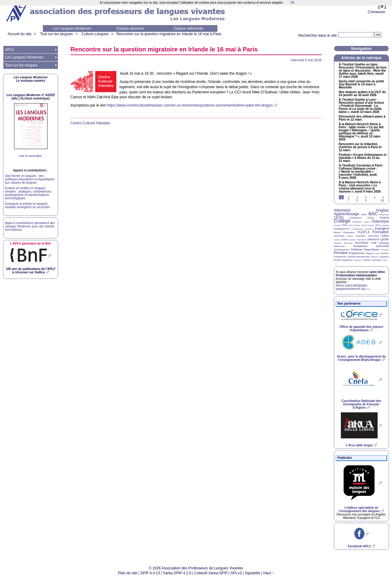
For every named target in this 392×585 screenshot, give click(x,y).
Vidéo (385, 260)
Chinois (371, 218)
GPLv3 (236, 573)
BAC (373, 214)
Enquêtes (385, 225)
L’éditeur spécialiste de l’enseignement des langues (359, 509)
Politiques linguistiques (365, 249)
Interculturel (373, 236)
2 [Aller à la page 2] (349, 198)
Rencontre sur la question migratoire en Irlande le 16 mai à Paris (169, 34)
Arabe (364, 214)
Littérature (373, 239)
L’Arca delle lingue (359, 445)
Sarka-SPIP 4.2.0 (177, 573)
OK (292, 3)
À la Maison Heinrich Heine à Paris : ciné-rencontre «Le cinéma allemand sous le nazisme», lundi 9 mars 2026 (360, 187)
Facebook (359, 546)
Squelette (253, 573)
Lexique (352, 240)
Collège (342, 221)
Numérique (362, 243)
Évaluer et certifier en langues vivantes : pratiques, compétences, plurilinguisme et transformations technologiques (28, 193)
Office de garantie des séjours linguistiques (362, 328)
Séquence (384, 257)
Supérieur (347, 260)
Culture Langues (95, 34)
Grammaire (339, 236)
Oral (374, 243)
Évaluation (349, 232)
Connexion (377, 12)
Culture (366, 222)
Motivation (348, 243)
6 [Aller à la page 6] (383, 198)
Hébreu (350, 236)
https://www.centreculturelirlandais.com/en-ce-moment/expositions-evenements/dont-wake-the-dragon (190, 105)
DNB (345, 225)
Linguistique (361, 240)
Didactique (380, 221)
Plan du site (128, 573)
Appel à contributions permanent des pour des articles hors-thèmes (30, 226)
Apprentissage (347, 214)
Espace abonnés (130, 28)
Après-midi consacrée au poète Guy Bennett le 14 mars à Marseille (361, 84)
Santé (377, 253)
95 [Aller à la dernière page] (382, 201)
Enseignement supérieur (362, 229)
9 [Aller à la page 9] (366, 201)
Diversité (337, 225)
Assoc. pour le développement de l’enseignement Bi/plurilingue (361, 358)
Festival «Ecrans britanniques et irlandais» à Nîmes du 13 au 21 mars (363, 158)
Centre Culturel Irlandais (90, 123)
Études (337, 232)
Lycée (384, 239)
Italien (385, 236)
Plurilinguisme (341, 250)
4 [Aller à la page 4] (366, 198)
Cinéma (384, 218)
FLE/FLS (363, 232)
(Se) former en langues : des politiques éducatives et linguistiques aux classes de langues (30, 179)
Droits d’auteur (354, 225)
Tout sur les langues (57, 34)
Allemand (342, 210)
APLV (9, 50)
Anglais (382, 210)
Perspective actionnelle (371, 246)
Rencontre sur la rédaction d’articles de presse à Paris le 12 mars (360, 147)
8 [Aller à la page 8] (357, 201)
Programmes (356, 253)
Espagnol (382, 228)
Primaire (341, 253)
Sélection (375, 257)
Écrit (378, 225)
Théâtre (367, 260)
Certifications (356, 218)
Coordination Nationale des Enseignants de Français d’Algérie (361, 404)
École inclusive (368, 225)
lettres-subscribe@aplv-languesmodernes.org (352, 287)
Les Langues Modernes (72, 28)
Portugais (385, 250)
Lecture (344, 240)
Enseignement (342, 229)
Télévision (358, 260)
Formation (381, 232)
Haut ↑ (269, 573)
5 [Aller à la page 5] (375, 198)
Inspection (360, 236)
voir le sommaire (30, 156)
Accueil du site (19, 34)
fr (382, 6)
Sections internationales (359, 257)
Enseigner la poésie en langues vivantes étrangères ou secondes (27, 205)
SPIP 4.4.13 (150, 573)
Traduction (377, 260)
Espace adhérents (188, 28)
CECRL (339, 217)
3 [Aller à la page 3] (357, 198)
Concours (357, 222)
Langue (337, 240)
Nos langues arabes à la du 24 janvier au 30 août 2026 (362, 94)
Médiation (338, 243)
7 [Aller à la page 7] (349, 201)
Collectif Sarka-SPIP (211, 573)
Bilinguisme (384, 215)
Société (337, 260)
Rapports (370, 253)
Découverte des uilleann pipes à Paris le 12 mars (362, 118)
